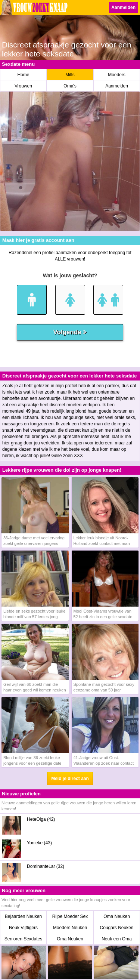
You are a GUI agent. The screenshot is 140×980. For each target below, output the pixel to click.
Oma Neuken (117, 916)
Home (23, 75)
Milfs (70, 75)
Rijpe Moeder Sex (70, 916)
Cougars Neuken (116, 928)
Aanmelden (123, 7)
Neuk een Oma (117, 939)
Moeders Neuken (70, 928)
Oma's (70, 86)
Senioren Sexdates (23, 939)
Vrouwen (23, 86)
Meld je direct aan (70, 779)
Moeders (117, 75)
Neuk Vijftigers (23, 928)
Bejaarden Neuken (23, 916)
